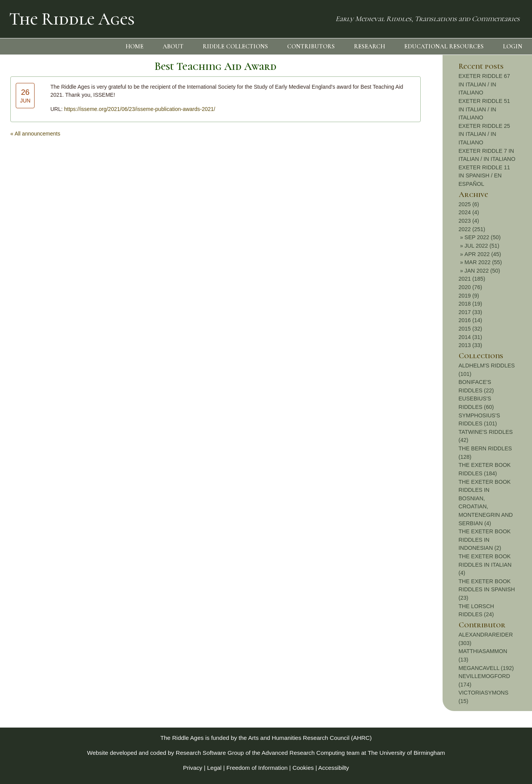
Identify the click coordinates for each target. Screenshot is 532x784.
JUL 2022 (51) (482, 246)
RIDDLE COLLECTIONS (235, 46)
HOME (135, 46)
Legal (215, 768)
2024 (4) (469, 212)
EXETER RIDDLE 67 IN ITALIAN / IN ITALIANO (484, 84)
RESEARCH (369, 46)
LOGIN (513, 46)
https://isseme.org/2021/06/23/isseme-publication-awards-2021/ (140, 109)
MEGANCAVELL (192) (486, 668)
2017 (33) (471, 312)
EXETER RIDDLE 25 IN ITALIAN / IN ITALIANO (484, 134)
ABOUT (173, 46)
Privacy (193, 768)
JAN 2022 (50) (482, 271)
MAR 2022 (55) (483, 262)
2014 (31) (471, 337)
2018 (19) (471, 304)
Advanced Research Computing (303, 753)
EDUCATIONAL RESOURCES (444, 46)
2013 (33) (471, 345)
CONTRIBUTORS (311, 46)
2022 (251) (472, 229)
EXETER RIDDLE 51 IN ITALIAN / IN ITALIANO (484, 109)
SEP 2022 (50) (482, 237)
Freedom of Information (257, 768)
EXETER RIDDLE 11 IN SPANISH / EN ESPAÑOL (484, 176)
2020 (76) (471, 287)
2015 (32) (471, 329)
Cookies (303, 768)
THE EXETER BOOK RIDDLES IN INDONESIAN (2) (485, 540)
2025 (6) (469, 204)
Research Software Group (210, 753)
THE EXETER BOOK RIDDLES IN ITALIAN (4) (485, 565)
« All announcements (35, 134)
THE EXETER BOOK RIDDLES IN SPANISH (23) (487, 590)
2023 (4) (469, 221)
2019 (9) (469, 296)
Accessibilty (334, 768)
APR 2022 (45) (483, 254)
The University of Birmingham (406, 753)
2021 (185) (472, 279)
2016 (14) (471, 320)
